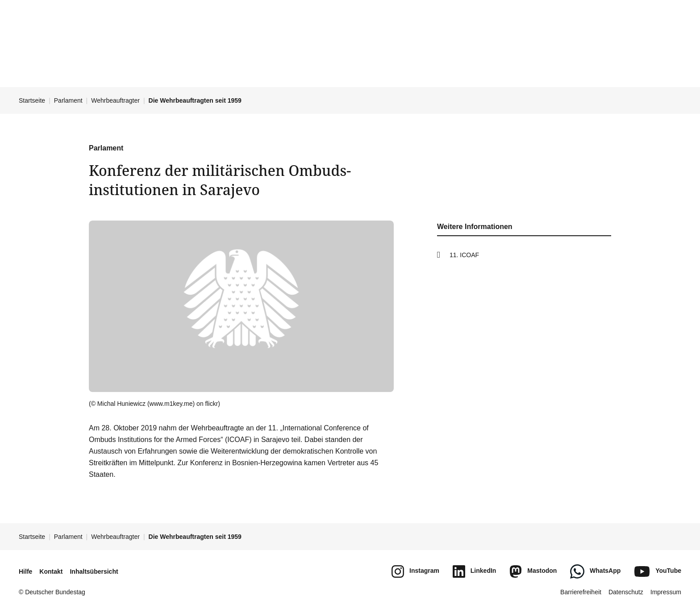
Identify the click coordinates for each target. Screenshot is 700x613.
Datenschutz (626, 592)
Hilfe (25, 571)
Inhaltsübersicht (94, 571)
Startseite (32, 100)
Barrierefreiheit (581, 592)
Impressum (666, 592)
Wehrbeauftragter (115, 100)
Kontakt (51, 571)
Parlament (68, 100)
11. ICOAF (464, 255)
